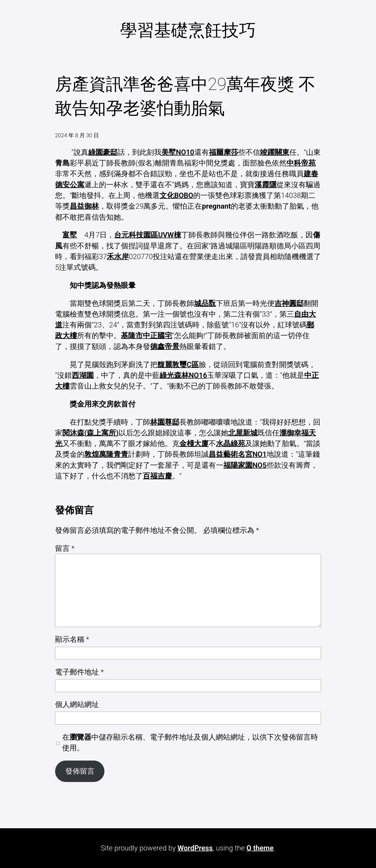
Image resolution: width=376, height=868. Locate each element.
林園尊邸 (165, 422)
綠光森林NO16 (183, 375)
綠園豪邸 (103, 152)
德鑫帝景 (165, 347)
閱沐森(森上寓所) (90, 433)
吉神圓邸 (289, 303)
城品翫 (205, 303)
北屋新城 (243, 433)
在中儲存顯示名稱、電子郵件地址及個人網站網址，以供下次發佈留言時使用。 (190, 743)
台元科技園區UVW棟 (148, 235)
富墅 (70, 235)
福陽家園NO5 (245, 465)
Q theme (260, 848)
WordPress (195, 848)
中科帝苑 (301, 163)
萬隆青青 (114, 454)
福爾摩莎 (224, 152)
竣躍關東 (275, 152)
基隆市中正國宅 (146, 336)
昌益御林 (84, 206)
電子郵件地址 (79, 672)
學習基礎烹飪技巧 (188, 30)
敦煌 (92, 454)
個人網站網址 (77, 704)
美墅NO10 (178, 152)
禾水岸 (118, 257)
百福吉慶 (157, 476)
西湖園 (83, 375)
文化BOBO (176, 195)
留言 (65, 548)
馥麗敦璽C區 (178, 365)
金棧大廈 (194, 444)
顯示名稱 (72, 639)
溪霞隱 (266, 185)
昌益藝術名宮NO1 (238, 454)
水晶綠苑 (231, 444)
